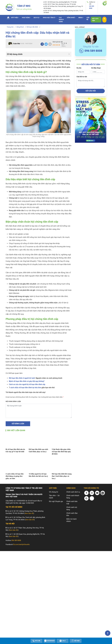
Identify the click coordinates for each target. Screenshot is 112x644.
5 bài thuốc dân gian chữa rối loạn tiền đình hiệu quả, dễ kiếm (61, 452)
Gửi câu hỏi (91, 91)
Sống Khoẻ (71, 18)
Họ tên (79, 68)
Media (81, 18)
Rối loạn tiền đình (32, 27)
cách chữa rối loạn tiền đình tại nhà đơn (26, 388)
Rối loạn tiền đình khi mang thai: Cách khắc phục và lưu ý (62, 476)
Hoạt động (26, 18)
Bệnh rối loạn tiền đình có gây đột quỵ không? (27, 381)
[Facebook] (42, 44)
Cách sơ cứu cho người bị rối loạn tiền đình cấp (27, 384)
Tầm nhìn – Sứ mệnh (54, 497)
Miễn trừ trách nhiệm (71, 520)
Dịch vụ (36, 18)
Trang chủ (8, 17)
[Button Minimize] (69, 54)
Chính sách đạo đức (72, 514)
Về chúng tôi (54, 492)
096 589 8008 (91, 51)
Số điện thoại (96, 68)
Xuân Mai (17, 44)
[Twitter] (46, 44)
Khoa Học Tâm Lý (49, 18)
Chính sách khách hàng (73, 497)
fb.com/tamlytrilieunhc (21, 544)
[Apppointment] (76, 641)
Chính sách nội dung (72, 508)
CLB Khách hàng (61, 20)
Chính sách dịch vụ (73, 492)
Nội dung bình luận (13, 401)
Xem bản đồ (29, 513)
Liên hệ (88, 19)
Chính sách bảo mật (72, 503)
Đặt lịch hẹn (95, 20)
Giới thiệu (15, 18)
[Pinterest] (50, 44)
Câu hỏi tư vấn (82, 77)
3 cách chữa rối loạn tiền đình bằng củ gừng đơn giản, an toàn (15, 476)
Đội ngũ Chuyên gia (56, 501)
